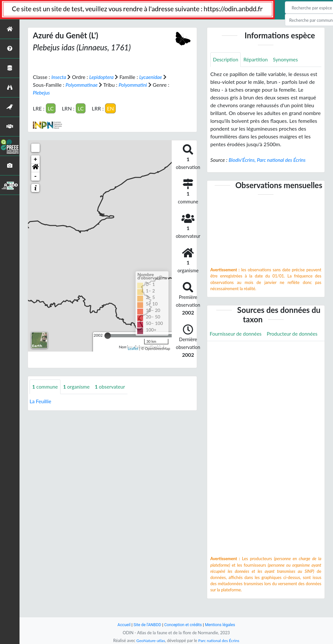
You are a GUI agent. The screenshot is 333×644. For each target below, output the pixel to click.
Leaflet (133, 348)
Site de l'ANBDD (146, 625)
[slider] (108, 335)
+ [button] (36, 159)
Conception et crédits (183, 625)
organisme (78, 386)
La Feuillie (41, 401)
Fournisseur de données (237, 335)
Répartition (257, 60)
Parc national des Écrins (220, 640)
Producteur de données (236, 349)
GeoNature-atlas (150, 640)
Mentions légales (222, 625)
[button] (35, 168)
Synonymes (288, 60)
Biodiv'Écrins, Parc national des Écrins (269, 160)
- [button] (36, 176)
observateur (113, 386)
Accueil (122, 625)
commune (46, 386)
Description (226, 60)
